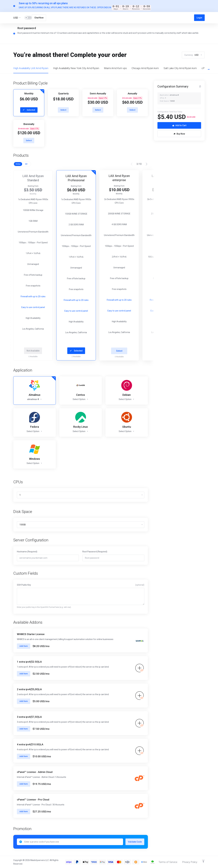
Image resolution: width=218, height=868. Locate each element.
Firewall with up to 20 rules (35, 300)
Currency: (193, 55)
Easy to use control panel (36, 311)
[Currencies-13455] (17, 18)
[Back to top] (203, 861)
